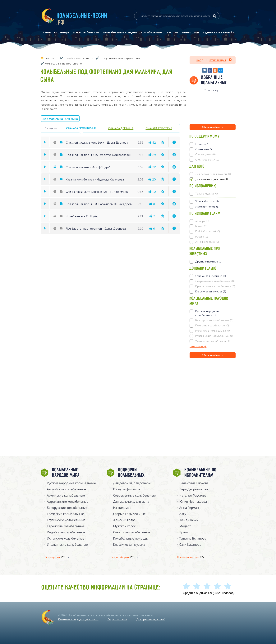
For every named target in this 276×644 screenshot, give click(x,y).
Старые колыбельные (129, 514)
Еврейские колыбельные (66, 526)
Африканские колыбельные (68, 502)
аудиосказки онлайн (219, 32)
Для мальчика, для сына (60, 119)
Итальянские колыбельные (67, 545)
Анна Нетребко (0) (207, 242)
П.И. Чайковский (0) (208, 231)
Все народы (55, 557)
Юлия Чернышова (193, 502)
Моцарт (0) (202, 221)
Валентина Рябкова (194, 483)
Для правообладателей (151, 620)
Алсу (183, 514)
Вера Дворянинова (194, 489)
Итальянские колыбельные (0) (214, 336)
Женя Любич (189, 520)
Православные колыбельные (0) (215, 286)
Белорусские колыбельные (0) (214, 320)
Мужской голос (124, 526)
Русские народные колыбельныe (71, 483)
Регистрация (221, 60)
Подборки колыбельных (132, 473)
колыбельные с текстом (159, 32)
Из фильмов (122, 508)
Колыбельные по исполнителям (201, 473)
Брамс (184, 532)
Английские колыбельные (67, 489)
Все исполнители (191, 557)
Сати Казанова (190, 545)
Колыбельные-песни (82, 16)
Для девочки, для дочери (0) (213, 174)
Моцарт (185, 526)
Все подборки (122, 557)
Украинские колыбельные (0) (213, 341)
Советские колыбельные (131, 532)
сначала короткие (159, 128)
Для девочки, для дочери (132, 483)
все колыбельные (86, 32)
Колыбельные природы (131, 538)
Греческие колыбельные (65, 514)
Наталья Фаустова (193, 495)
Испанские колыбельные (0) (213, 331)
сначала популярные (81, 128)
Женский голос (124, 520)
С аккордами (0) (205, 154)
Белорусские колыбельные (67, 508)
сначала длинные (121, 128)
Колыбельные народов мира (66, 473)
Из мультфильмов (127, 489)
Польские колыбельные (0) (212, 326)
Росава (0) (202, 237)
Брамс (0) (201, 226)
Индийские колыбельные (66, 532)
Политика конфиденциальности (78, 620)
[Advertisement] (213, 401)
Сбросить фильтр (212, 127)
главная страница (55, 32)
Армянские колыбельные (66, 495)
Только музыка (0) (207, 194)
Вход (200, 60)
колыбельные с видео (120, 32)
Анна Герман (189, 508)
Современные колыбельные (134, 495)
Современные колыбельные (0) (215, 281)
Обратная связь (117, 620)
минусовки (190, 32)
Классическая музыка (129, 545)
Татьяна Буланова (193, 538)
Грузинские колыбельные (66, 520)
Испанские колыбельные (66, 538)
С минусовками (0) (207, 160)
